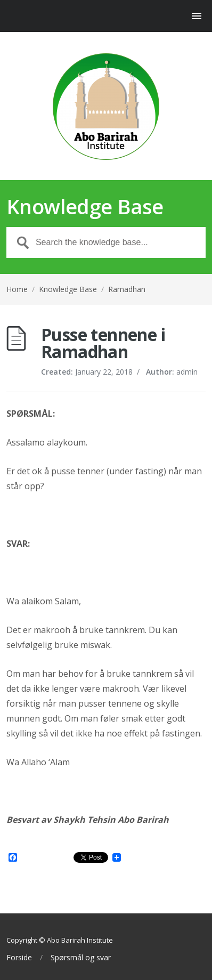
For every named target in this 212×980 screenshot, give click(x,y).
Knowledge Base (68, 289)
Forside (19, 958)
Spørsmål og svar (81, 958)
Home (17, 289)
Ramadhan (127, 289)
